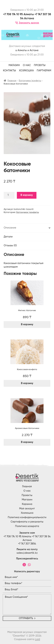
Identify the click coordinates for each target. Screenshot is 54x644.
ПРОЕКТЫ (40, 65)
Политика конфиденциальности (27, 517)
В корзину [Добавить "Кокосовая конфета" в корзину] (27, 383)
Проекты (27, 495)
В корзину (27, 195)
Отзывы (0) (10, 246)
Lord (37, 639)
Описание (10, 228)
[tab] (27, 228)
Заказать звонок (27, 23)
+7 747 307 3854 (27, 544)
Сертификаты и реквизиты (27, 522)
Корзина (27, 504)
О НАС (27, 65)
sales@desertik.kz (27, 553)
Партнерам (44, 71)
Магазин (14, 65)
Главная (12, 81)
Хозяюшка (26, 71)
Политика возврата (27, 526)
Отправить (26, 618)
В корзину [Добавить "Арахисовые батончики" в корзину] (27, 442)
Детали (8, 237)
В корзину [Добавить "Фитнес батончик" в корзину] (27, 324)
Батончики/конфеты (30, 81)
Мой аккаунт (27, 509)
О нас (27, 491)
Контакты (9, 71)
